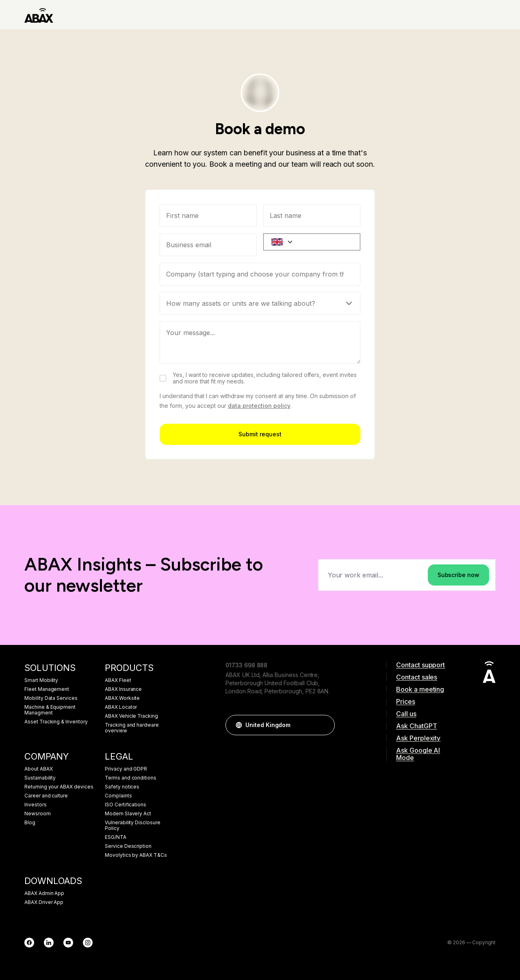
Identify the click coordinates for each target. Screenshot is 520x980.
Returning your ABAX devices (59, 787)
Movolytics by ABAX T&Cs (136, 855)
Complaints (118, 796)
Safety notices (122, 787)
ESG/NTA (116, 837)
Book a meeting (420, 689)
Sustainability (40, 778)
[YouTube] (68, 943)
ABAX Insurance (123, 689)
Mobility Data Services (51, 698)
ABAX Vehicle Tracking (131, 716)
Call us (406, 714)
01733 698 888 (246, 665)
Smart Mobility (41, 680)
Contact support (420, 665)
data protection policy (259, 406)
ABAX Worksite (122, 698)
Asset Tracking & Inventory (56, 722)
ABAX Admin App (44, 893)
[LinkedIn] (49, 943)
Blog (30, 823)
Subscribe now (458, 575)
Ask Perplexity (418, 738)
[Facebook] (29, 943)
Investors (36, 805)
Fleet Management (47, 689)
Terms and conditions (131, 778)
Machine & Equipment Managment (50, 710)
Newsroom (38, 814)
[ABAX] (39, 15)
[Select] (260, 303)
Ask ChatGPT (416, 726)
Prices (406, 701)
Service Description (128, 846)
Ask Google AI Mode (418, 754)
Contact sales (417, 677)
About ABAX (39, 769)
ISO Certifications (126, 805)
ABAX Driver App (44, 902)
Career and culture (46, 796)
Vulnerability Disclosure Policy (133, 825)
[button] (325, 725)
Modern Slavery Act (128, 814)
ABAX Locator (121, 707)
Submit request (260, 434)
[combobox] (260, 274)
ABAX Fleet (118, 680)
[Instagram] (88, 943)
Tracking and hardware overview (132, 728)
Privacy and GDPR (126, 769)
